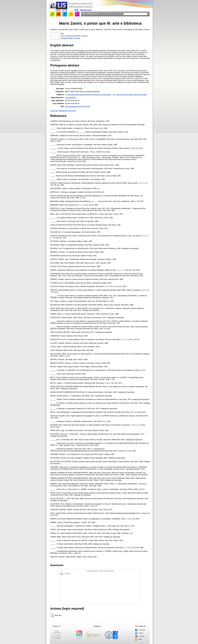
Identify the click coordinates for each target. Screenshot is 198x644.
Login (83, 14)
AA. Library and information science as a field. (130, 95)
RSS (138, 639)
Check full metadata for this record (63, 111)
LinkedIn (140, 636)
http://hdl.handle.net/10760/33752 (77, 106)
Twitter (139, 633)
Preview (77, 38)
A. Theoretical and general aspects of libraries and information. (88, 95)
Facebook (140, 630)
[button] (52, 615)
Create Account (93, 14)
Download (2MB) (67, 38)
